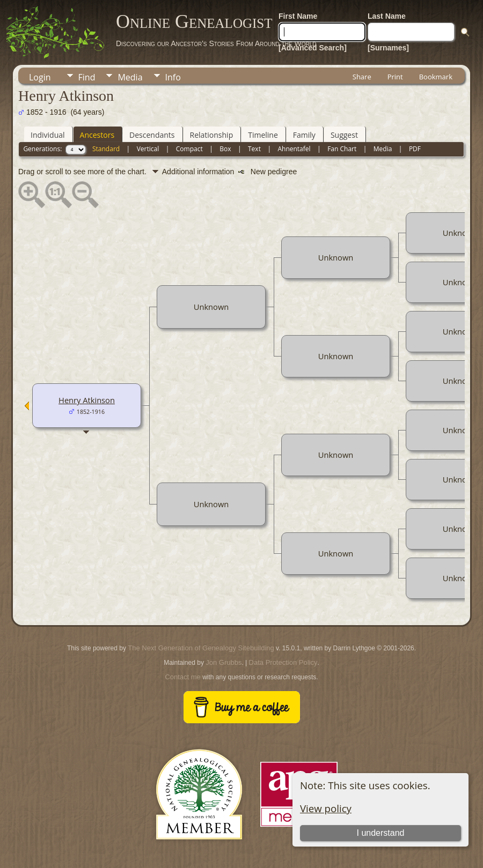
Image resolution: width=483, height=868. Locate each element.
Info (173, 77)
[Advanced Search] (313, 48)
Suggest (344, 135)
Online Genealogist (194, 21)
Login (40, 77)
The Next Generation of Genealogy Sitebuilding (201, 648)
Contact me (182, 677)
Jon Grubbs (224, 662)
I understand (381, 833)
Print (395, 77)
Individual (48, 135)
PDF (415, 149)
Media (130, 77)
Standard (106, 149)
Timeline (263, 135)
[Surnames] (388, 48)
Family (304, 135)
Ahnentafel (294, 149)
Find (87, 77)
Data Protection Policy (283, 662)
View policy (326, 808)
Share (362, 77)
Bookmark (436, 77)
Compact (189, 149)
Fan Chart (342, 149)
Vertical (148, 149)
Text (254, 149)
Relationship (212, 135)
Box (225, 149)
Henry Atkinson (87, 400)
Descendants (152, 135)
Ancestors (97, 135)
